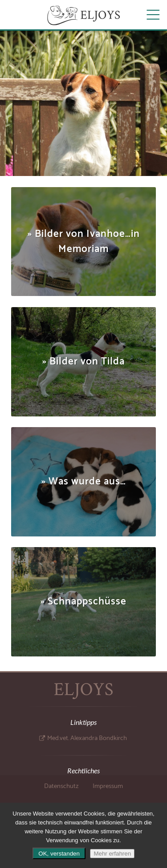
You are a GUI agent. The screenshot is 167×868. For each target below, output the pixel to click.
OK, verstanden (59, 854)
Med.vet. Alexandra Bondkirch (87, 738)
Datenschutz (61, 786)
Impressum (108, 786)
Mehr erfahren (112, 854)
